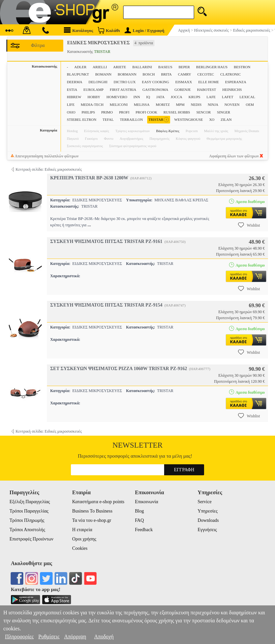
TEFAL (108, 119)
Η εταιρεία (82, 530)
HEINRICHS (232, 90)
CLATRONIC (231, 74)
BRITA (166, 74)
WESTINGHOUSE (188, 119)
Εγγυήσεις (207, 530)
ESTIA (72, 90)
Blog (139, 511)
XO (212, 119)
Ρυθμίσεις (49, 637)
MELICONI (119, 105)
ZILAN (226, 119)
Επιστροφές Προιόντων (32, 539)
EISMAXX (184, 82)
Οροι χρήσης (84, 539)
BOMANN (103, 74)
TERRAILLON (131, 119)
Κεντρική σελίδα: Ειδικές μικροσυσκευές (49, 169)
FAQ (139, 520)
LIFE (71, 105)
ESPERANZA (236, 82)
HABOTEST (207, 90)
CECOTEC (206, 74)
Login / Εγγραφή (144, 30)
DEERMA (75, 82)
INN (137, 97)
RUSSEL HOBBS (177, 112)
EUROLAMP (93, 90)
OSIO (71, 112)
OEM (250, 105)
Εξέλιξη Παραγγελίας (30, 502)
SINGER (224, 112)
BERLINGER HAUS (212, 67)
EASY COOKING (155, 82)
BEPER (184, 67)
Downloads (208, 520)
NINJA (213, 105)
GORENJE (183, 90)
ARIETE (120, 67)
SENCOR (204, 112)
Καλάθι (109, 30)
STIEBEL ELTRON (82, 119)
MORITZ (163, 105)
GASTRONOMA (155, 90)
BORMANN (127, 74)
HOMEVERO (117, 97)
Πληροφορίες (19, 637)
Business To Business (92, 511)
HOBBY (94, 97)
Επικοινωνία (146, 502)
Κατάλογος (79, 30)
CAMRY (184, 74)
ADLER (80, 67)
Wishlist (249, 225)
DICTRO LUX (125, 82)
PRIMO (107, 112)
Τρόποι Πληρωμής (27, 520)
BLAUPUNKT (78, 74)
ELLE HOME (208, 82)
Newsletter (138, 445)
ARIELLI (100, 67)
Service (204, 502)
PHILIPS (88, 112)
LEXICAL (247, 97)
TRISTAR (159, 120)
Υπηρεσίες (207, 511)
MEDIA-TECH (92, 105)
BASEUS (165, 67)
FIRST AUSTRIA (123, 90)
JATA (160, 97)
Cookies (80, 548)
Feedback (144, 530)
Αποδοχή (104, 637)
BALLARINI (142, 67)
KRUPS (194, 97)
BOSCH (149, 74)
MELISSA (142, 105)
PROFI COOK (146, 112)
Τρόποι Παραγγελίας (29, 511)
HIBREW (74, 97)
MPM (180, 105)
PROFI (124, 112)
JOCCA (177, 97)
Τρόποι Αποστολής (27, 530)
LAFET (227, 97)
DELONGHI (98, 82)
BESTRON (242, 67)
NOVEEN (232, 105)
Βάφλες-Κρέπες (168, 131)
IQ (148, 97)
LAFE (211, 97)
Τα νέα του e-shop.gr (92, 520)
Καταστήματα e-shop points (98, 502)
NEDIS (196, 105)
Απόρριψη (75, 637)
